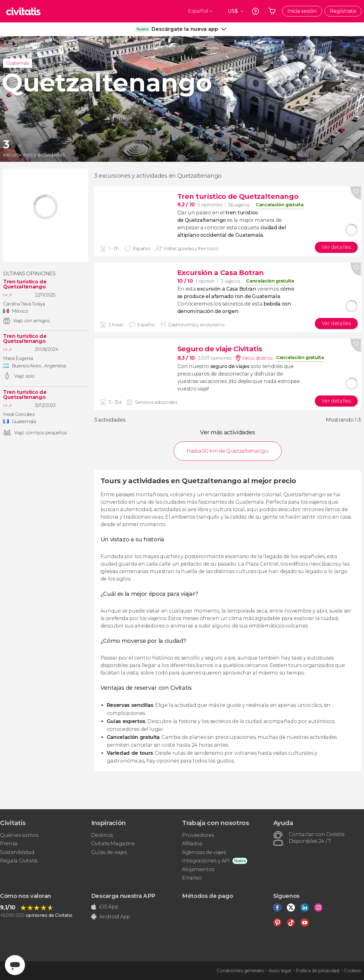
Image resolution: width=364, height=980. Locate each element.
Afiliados (192, 844)
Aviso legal (280, 971)
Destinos (102, 835)
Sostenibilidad (17, 852)
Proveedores (198, 835)
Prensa (9, 844)
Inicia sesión (302, 11)
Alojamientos (198, 869)
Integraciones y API (206, 861)
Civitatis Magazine (113, 844)
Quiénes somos (19, 835)
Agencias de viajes (204, 852)
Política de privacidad (317, 971)
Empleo (192, 878)
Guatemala (18, 63)
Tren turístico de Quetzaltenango (25, 284)
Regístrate (343, 11)
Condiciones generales (240, 971)
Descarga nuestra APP (123, 896)
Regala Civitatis (19, 861)
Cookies (352, 971)
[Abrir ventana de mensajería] (15, 965)
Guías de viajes (109, 852)
